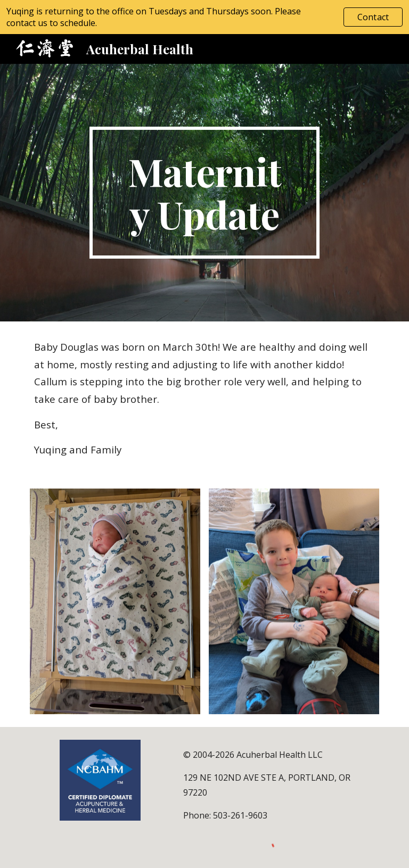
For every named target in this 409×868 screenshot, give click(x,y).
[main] (204, 193)
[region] (204, 17)
